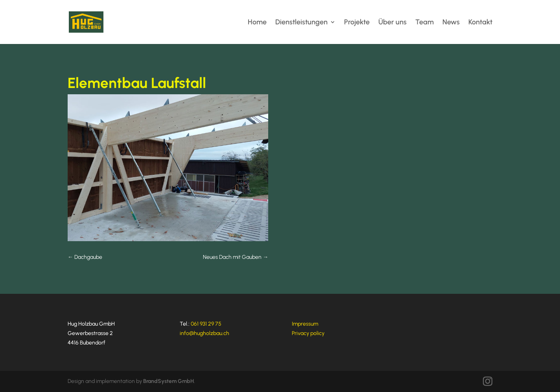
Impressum (305, 324)
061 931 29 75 (206, 324)
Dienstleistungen (301, 23)
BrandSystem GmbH (169, 381)
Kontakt (480, 23)
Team (425, 23)
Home (257, 23)
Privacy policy (308, 333)
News (451, 23)
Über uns (392, 23)
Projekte (357, 23)
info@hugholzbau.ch (204, 333)
